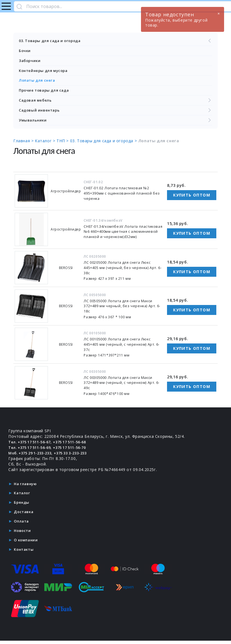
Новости (23, 533)
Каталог (23, 496)
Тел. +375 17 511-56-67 (32, 445)
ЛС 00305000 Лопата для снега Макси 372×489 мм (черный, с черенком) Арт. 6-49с (123, 385)
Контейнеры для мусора (45, 72)
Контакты (25, 552)
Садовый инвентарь (115, 113)
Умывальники (115, 123)
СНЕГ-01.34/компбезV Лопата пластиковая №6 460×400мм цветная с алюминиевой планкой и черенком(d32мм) (123, 234)
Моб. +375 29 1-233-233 (33, 456)
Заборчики (30, 61)
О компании (27, 543)
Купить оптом (192, 198)
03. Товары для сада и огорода (115, 41)
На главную (26, 486)
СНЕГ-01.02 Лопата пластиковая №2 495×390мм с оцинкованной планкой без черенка (121, 196)
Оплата (22, 524)
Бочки (25, 51)
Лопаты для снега (38, 82)
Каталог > (46, 143)
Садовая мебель (115, 102)
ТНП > (63, 143)
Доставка (24, 515)
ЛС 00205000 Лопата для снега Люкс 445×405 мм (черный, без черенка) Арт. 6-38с (124, 271)
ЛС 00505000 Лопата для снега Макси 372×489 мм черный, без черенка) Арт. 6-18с (123, 309)
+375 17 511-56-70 (77, 450)
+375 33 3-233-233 (79, 456)
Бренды (22, 505)
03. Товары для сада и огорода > (104, 143)
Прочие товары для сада (46, 92)
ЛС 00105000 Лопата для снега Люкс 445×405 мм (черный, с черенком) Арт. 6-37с (123, 347)
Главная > (24, 143)
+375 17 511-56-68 (77, 445)
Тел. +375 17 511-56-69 (32, 450)
